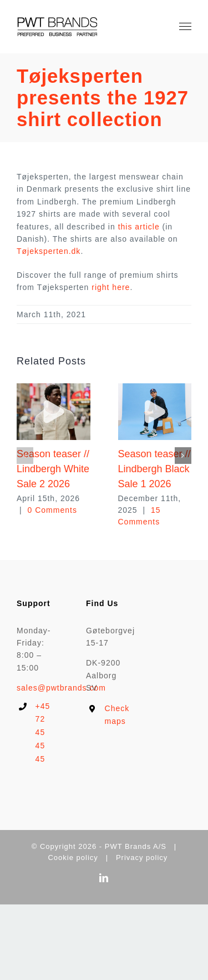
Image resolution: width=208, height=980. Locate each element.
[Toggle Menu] (186, 27)
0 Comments (52, 510)
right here (111, 287)
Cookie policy (73, 857)
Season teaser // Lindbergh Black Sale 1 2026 (154, 469)
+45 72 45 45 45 (43, 732)
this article (139, 227)
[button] (25, 456)
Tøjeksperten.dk (49, 251)
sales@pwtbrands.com (61, 688)
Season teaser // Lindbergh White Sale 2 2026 (53, 469)
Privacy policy (142, 857)
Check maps (113, 715)
